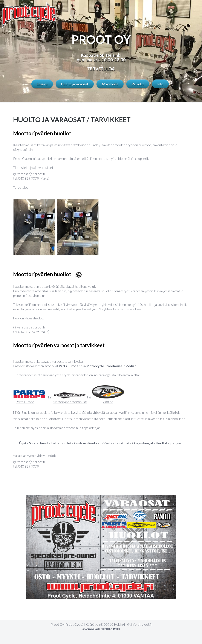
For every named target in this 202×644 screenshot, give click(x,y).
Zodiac (108, 402)
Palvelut (138, 84)
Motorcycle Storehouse (70, 402)
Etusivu (42, 84)
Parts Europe (25, 402)
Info (160, 84)
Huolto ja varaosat (75, 84)
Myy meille (110, 84)
